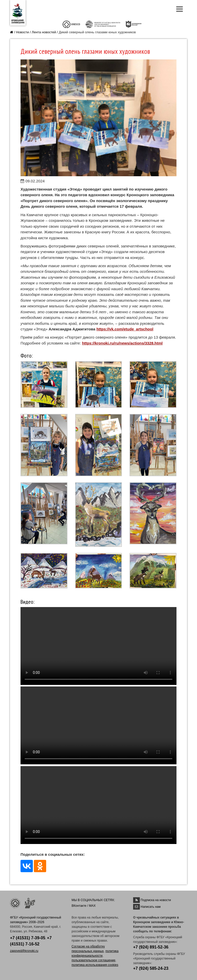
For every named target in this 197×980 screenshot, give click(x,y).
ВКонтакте (79, 906)
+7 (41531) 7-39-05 (28, 938)
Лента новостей (44, 32)
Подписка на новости (156, 900)
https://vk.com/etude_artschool (125, 329)
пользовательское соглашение (93, 960)
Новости (22, 32)
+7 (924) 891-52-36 (151, 947)
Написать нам (151, 907)
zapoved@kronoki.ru (24, 951)
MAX (92, 906)
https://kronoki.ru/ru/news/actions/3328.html (122, 343)
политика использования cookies (95, 965)
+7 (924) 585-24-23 (151, 968)
